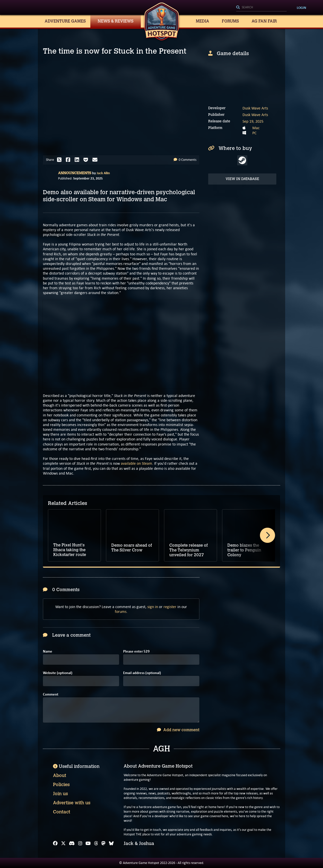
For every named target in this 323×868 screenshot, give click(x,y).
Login (301, 8)
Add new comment (178, 730)
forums (121, 611)
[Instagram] (80, 843)
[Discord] (72, 843)
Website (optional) (58, 673)
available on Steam (137, 463)
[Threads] (96, 843)
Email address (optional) (142, 673)
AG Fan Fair (264, 21)
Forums (230, 21)
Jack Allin (103, 173)
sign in (153, 607)
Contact (62, 812)
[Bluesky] (111, 843)
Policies (61, 785)
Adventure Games (65, 21)
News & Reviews (116, 21)
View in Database (242, 179)
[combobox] (261, 8)
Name (48, 651)
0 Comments (185, 160)
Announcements (75, 173)
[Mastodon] (103, 843)
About (60, 775)
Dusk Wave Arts (255, 108)
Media (203, 21)
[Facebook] (55, 843)
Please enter (136, 651)
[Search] (261, 8)
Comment (51, 694)
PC (254, 133)
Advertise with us (72, 803)
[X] (63, 843)
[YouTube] (88, 843)
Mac (256, 128)
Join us (60, 794)
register (170, 607)
